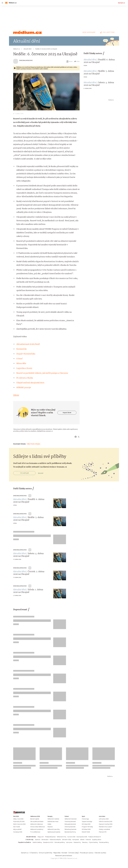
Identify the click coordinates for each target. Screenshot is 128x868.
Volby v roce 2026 (18, 819)
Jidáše (49, 824)
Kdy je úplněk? (17, 829)
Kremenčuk (21, 349)
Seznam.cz (121, 3)
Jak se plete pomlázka (37, 822)
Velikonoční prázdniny (37, 829)
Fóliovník (88, 840)
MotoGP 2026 (86, 832)
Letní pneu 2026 (104, 819)
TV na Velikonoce (35, 832)
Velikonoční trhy (61, 837)
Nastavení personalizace (64, 856)
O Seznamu (34, 853)
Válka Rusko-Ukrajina (33, 444)
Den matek (17, 827)
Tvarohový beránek (70, 822)
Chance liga (85, 819)
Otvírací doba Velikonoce (38, 827)
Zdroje (16, 395)
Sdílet (77, 61)
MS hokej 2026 (86, 824)
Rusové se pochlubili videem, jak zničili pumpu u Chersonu (42, 373)
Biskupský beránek (70, 824)
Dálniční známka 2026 (105, 822)
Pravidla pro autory (87, 853)
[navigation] (2, 3)
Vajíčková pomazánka (54, 832)
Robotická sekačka (55, 840)
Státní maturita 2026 (19, 824)
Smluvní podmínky (46, 853)
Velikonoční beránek (71, 819)
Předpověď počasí (50, 837)
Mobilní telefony (37, 842)
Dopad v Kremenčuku (26, 354)
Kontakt (64, 853)
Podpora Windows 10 (94, 837)
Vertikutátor (45, 840)
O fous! (19, 359)
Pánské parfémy (104, 842)
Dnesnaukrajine (26, 60)
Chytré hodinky (93, 842)
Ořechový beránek (70, 827)
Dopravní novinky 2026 (106, 824)
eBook (69, 61)
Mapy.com (41, 837)
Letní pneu (69, 842)
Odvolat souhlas (100, 853)
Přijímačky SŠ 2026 (19, 822)
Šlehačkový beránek (70, 829)
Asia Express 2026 (82, 837)
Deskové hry (77, 842)
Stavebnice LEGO (48, 842)
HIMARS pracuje (24, 388)
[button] (46, 92)
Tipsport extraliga (87, 822)
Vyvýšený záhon (97, 840)
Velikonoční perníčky (54, 829)
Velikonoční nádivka (53, 819)
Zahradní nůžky (67, 840)
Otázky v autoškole (104, 829)
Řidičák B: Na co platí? (105, 827)
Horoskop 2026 (18, 832)
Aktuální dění (90, 60)
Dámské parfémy (60, 842)
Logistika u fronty (24, 368)
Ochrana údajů (74, 853)
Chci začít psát (107, 32)
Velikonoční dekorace (37, 824)
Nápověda (57, 853)
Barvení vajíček (35, 819)
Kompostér (76, 840)
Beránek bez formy (70, 832)
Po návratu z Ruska (25, 378)
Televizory (85, 842)
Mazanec (50, 827)
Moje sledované (89, 32)
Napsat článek (67, 413)
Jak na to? (41, 473)
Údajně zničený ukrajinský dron (30, 383)
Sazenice (38, 840)
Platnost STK (103, 832)
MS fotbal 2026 (86, 829)
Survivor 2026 (71, 837)
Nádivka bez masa (53, 822)
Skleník (82, 840)
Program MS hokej (87, 827)
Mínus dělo (21, 364)
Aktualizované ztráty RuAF (28, 344)
